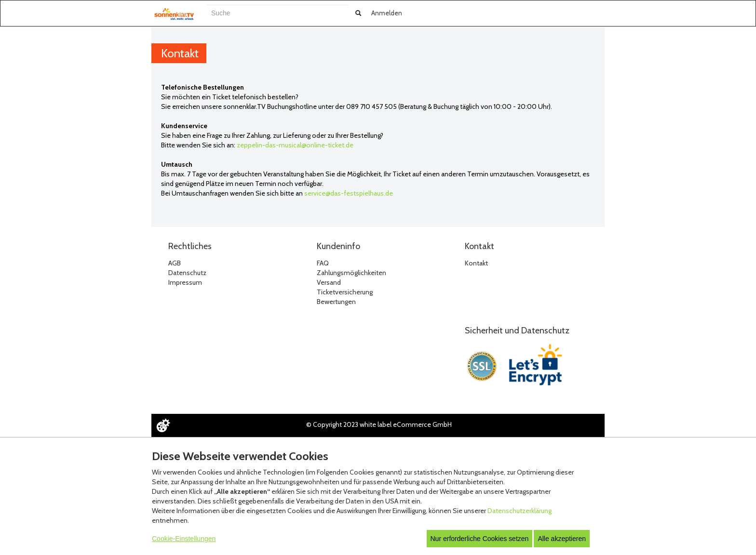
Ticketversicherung (345, 292)
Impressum (185, 282)
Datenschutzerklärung (520, 511)
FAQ (323, 263)
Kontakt (476, 263)
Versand (329, 282)
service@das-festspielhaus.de (349, 193)
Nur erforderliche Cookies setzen (480, 539)
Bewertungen (336, 302)
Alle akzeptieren (562, 539)
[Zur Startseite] (174, 14)
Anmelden (387, 13)
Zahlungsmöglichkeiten (351, 273)
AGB (175, 263)
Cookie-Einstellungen (184, 539)
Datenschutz (187, 273)
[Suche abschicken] (358, 13)
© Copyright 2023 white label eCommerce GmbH (379, 424)
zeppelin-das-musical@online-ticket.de (295, 145)
